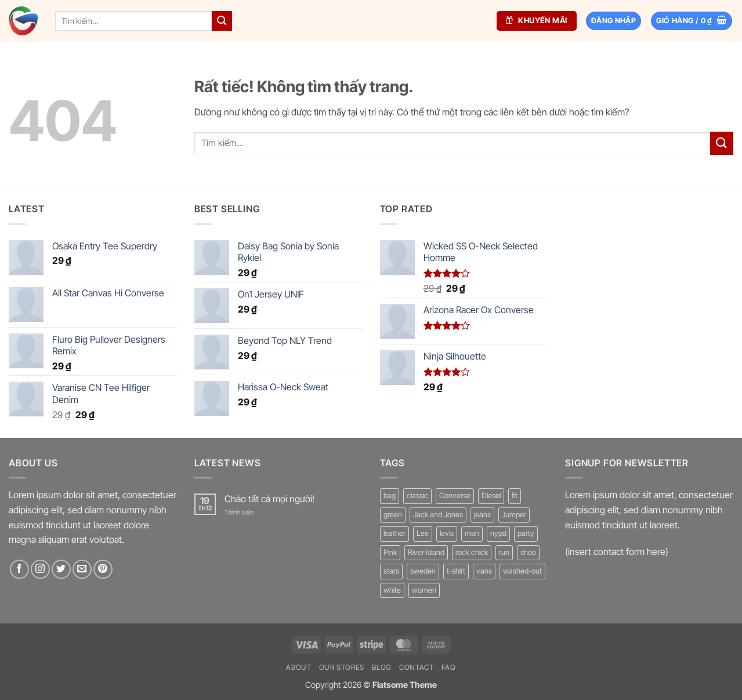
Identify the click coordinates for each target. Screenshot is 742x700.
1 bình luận (247, 512)
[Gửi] (222, 21)
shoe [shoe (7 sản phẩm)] (528, 552)
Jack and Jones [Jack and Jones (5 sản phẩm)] (438, 515)
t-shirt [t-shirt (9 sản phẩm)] (456, 571)
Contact (416, 667)
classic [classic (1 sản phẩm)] (417, 496)
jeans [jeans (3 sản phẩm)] (482, 515)
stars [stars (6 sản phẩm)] (391, 571)
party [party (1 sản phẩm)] (526, 533)
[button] (692, 21)
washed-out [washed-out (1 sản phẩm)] (522, 571)
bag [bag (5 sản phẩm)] (390, 496)
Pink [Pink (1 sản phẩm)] (390, 552)
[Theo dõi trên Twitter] (61, 569)
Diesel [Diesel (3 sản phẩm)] (491, 496)
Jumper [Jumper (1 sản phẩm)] (514, 515)
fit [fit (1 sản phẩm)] (515, 496)
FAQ (449, 667)
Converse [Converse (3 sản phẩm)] (455, 496)
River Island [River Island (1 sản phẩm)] (426, 552)
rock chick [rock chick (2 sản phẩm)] (472, 552)
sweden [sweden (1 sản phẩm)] (423, 571)
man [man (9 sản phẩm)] (472, 533)
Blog (381, 667)
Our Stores (342, 667)
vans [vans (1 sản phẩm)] (484, 571)
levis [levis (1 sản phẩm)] (447, 533)
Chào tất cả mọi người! (269, 499)
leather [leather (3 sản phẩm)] (394, 533)
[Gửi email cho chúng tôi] (82, 569)
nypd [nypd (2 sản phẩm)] (498, 533)
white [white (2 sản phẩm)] (392, 590)
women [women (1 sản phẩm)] (424, 590)
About (298, 667)
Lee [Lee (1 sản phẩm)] (423, 533)
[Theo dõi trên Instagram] (40, 569)
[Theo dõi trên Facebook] (19, 569)
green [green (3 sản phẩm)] (393, 515)
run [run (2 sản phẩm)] (504, 552)
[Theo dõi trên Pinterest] (103, 569)
